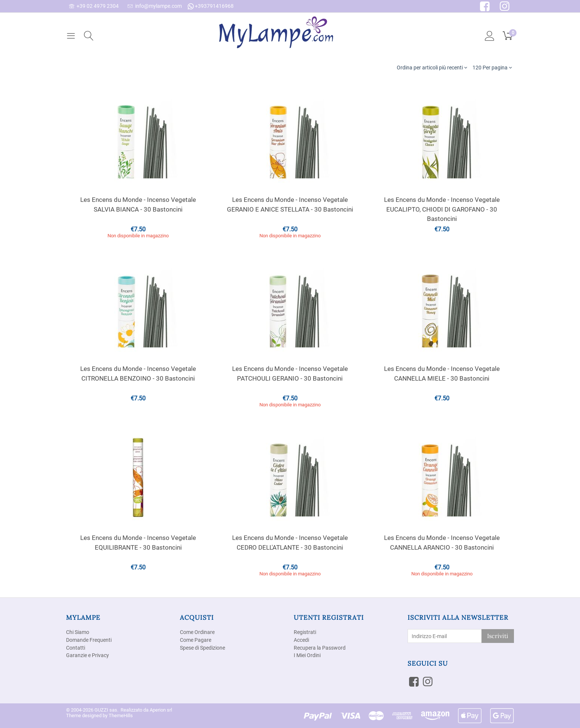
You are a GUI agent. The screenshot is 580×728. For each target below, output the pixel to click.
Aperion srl (161, 710)
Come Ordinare (197, 632)
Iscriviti (498, 636)
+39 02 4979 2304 (94, 6)
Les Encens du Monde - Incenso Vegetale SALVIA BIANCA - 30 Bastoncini (138, 204)
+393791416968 (211, 6)
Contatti (76, 648)
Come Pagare (196, 640)
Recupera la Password (320, 648)
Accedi (301, 640)
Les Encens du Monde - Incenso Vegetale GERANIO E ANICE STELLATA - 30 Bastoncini (290, 204)
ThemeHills (121, 715)
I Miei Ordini (307, 655)
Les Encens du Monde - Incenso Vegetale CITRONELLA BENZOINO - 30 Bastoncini (138, 374)
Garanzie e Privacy (88, 655)
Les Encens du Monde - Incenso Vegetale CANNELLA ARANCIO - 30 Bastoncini (442, 543)
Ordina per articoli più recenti (432, 67)
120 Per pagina (492, 67)
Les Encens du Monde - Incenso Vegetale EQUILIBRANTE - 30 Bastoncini (138, 543)
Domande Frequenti (89, 640)
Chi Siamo (78, 632)
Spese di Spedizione (202, 648)
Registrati (305, 632)
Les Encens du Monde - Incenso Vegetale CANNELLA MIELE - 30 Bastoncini (442, 374)
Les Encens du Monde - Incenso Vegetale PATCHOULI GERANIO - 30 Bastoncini (290, 374)
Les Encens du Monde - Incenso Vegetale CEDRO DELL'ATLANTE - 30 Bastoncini (290, 543)
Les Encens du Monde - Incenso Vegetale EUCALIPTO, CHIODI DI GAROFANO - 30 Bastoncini (442, 209)
